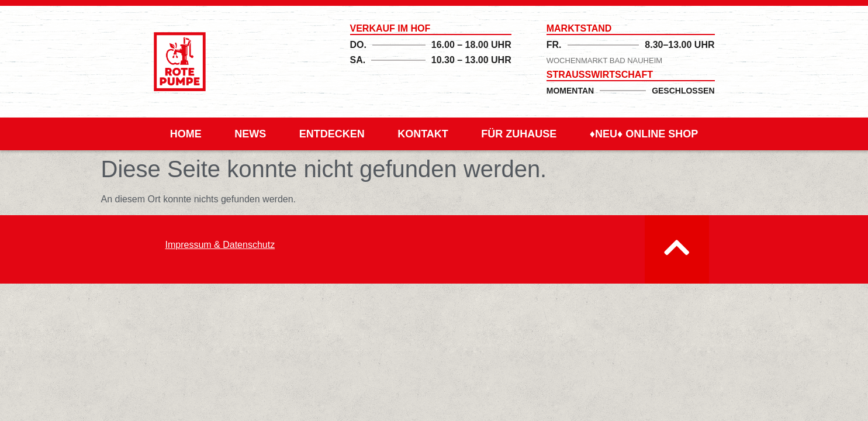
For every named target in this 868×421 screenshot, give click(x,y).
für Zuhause (519, 134)
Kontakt (423, 134)
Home (186, 134)
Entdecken (332, 134)
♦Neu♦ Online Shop (644, 134)
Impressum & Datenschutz (220, 245)
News (250, 134)
